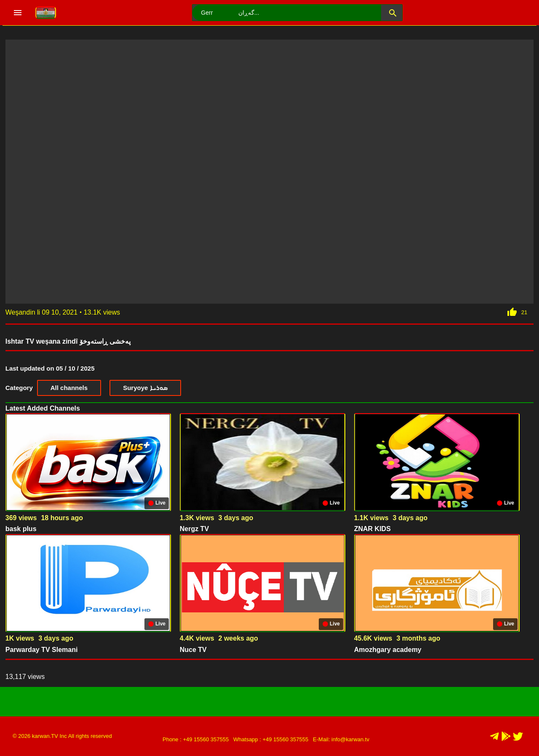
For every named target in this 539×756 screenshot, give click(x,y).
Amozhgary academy (388, 650)
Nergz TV (194, 529)
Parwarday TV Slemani (42, 650)
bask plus (21, 529)
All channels (69, 388)
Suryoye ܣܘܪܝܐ (145, 388)
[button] (392, 13)
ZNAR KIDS (372, 529)
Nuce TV (193, 650)
